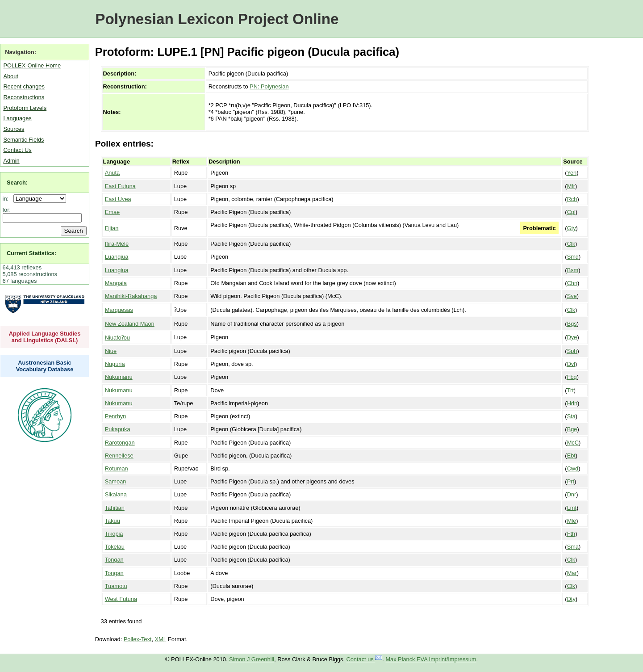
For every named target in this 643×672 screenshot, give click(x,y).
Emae (112, 212)
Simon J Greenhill (252, 659)
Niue (111, 351)
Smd (573, 257)
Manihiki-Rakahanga (131, 296)
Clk (571, 244)
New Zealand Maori (130, 324)
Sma (573, 547)
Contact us (365, 659)
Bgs (572, 324)
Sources (14, 129)
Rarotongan (120, 443)
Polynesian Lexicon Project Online (217, 19)
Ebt (571, 456)
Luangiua (117, 257)
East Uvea (118, 199)
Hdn (572, 403)
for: (7, 210)
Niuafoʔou (117, 338)
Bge (572, 429)
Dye (572, 337)
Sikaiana (116, 494)
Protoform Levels (25, 108)
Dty (571, 599)
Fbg (572, 377)
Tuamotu (116, 586)
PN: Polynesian (269, 86)
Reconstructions (24, 97)
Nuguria (115, 364)
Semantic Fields (23, 140)
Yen (572, 173)
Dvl (571, 364)
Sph (572, 351)
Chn (572, 283)
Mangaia (116, 283)
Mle (572, 521)
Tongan (114, 560)
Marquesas (119, 310)
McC (573, 443)
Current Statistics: (31, 253)
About (10, 76)
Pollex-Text (138, 639)
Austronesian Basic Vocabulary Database (45, 366)
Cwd (573, 468)
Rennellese (119, 456)
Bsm (573, 270)
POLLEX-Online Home (32, 65)
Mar (572, 573)
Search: (17, 183)
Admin (11, 161)
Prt (571, 481)
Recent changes (24, 86)
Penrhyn (116, 416)
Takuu (113, 521)
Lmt (572, 508)
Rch (572, 199)
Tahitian (115, 508)
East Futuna (120, 186)
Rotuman (117, 468)
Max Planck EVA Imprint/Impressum (431, 659)
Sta (571, 416)
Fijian (112, 228)
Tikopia (114, 534)
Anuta (112, 173)
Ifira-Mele (117, 244)
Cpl (571, 212)
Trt (570, 390)
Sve (572, 296)
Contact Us (17, 150)
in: (7, 199)
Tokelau (115, 547)
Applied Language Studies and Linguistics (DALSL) (45, 337)
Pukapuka (118, 429)
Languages (17, 118)
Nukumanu (119, 377)
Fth (571, 534)
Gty (572, 228)
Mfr (571, 186)
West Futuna (121, 599)
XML (161, 639)
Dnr (572, 494)
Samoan (116, 481)
